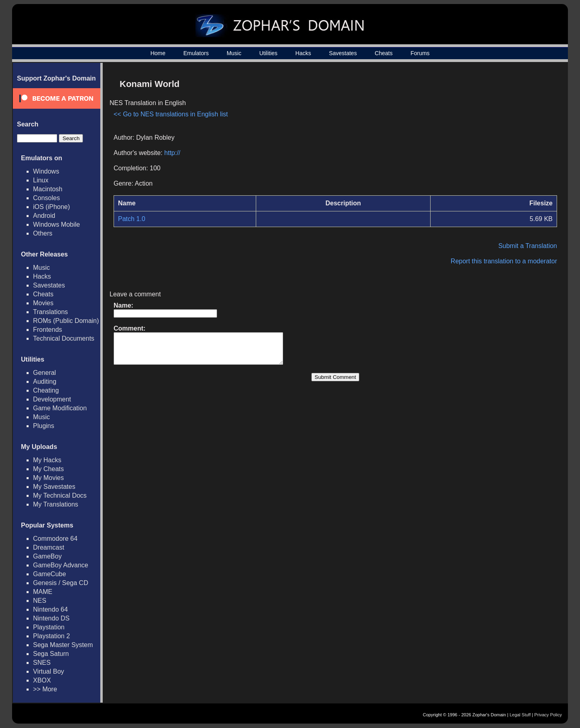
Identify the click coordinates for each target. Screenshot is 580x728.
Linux (41, 180)
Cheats (383, 53)
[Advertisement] (489, 131)
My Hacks (47, 460)
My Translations (56, 504)
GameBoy (47, 556)
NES (40, 601)
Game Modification (60, 408)
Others (43, 233)
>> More (45, 689)
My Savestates (54, 487)
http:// (172, 153)
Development (52, 399)
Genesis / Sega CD (61, 583)
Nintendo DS (51, 618)
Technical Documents (64, 338)
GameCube (50, 574)
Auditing (45, 382)
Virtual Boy (49, 671)
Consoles (47, 198)
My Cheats (48, 469)
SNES (42, 663)
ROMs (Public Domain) (66, 321)
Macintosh (48, 189)
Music (234, 53)
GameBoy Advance (61, 565)
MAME (43, 592)
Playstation (49, 627)
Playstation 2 (52, 636)
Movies (43, 303)
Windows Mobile (56, 224)
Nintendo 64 (50, 609)
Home (158, 53)
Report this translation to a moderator (504, 261)
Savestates (343, 53)
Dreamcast (49, 547)
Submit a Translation (528, 246)
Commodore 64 (55, 539)
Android (44, 216)
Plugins (43, 426)
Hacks (303, 53)
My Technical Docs (60, 495)
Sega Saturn (51, 654)
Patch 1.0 (132, 219)
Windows (46, 171)
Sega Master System (63, 645)
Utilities (268, 53)
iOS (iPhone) (52, 207)
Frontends (48, 330)
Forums (420, 53)
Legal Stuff (520, 715)
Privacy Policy (548, 715)
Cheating (46, 390)
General (45, 373)
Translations (51, 312)
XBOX (42, 680)
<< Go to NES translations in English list (171, 114)
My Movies (48, 478)
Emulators (196, 53)
